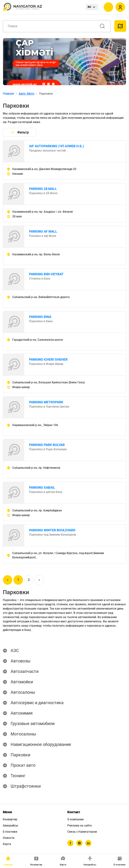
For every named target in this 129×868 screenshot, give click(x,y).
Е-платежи (10, 832)
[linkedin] (88, 843)
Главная (8, 94)
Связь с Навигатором (82, 832)
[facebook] (70, 843)
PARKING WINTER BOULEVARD (52, 530)
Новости (9, 838)
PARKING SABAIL (42, 487)
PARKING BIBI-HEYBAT (46, 274)
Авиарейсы (11, 826)
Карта (7, 844)
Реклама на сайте (80, 826)
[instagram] (79, 843)
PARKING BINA (40, 317)
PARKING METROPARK (46, 402)
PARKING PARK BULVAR (47, 445)
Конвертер (10, 819)
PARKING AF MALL (43, 231)
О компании (75, 819)
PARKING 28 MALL (43, 189)
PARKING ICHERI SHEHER (48, 359)
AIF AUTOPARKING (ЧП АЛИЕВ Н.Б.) (56, 146)
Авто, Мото (26, 94)
